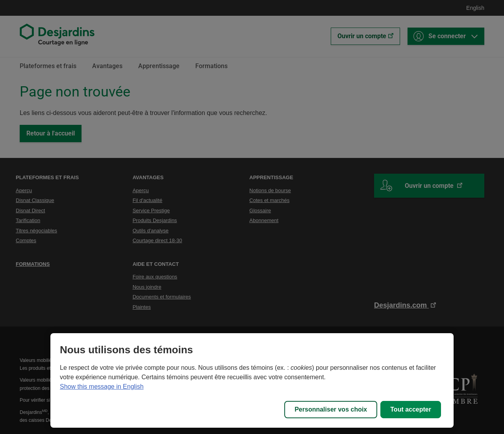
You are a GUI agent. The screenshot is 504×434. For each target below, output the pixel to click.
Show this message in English (102, 387)
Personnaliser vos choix (331, 409)
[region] (252, 380)
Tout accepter (411, 409)
